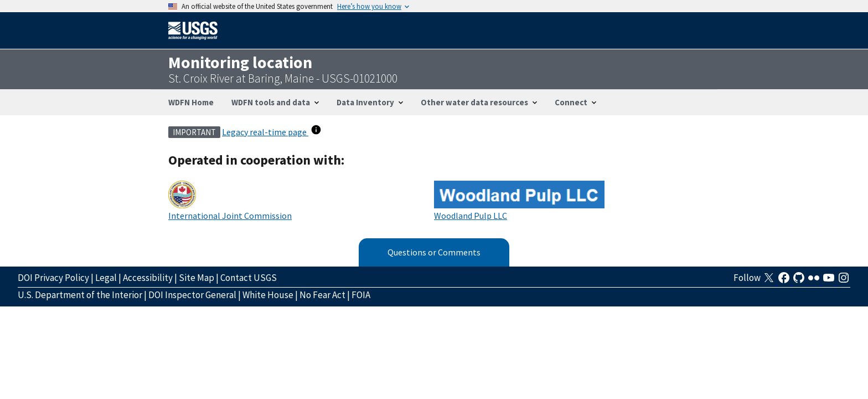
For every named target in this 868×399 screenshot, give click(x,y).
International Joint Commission (230, 216)
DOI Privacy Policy (53, 278)
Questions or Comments (434, 252)
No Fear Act (322, 295)
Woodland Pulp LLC (471, 216)
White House (268, 295)
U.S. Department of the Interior (80, 295)
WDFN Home (191, 102)
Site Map (197, 278)
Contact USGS (249, 278)
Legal (106, 278)
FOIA (361, 295)
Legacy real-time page (265, 132)
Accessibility (148, 278)
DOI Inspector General (192, 295)
